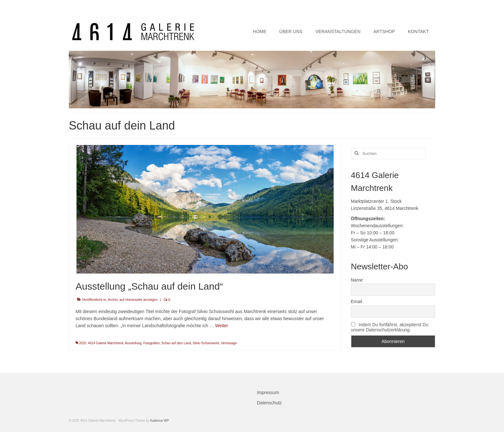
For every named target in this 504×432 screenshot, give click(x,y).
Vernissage (229, 343)
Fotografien (152, 343)
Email (357, 301)
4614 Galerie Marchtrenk (106, 343)
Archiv (113, 300)
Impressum (268, 392)
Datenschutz (269, 403)
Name (357, 280)
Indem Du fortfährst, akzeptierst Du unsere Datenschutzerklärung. (390, 327)
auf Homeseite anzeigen (138, 300)
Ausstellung (133, 343)
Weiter (221, 326)
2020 (83, 343)
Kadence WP (159, 421)
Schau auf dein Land (176, 343)
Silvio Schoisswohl (206, 343)
